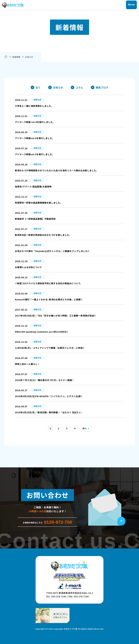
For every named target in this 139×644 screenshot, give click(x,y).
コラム (79, 87)
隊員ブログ (102, 87)
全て (38, 87)
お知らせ (58, 87)
